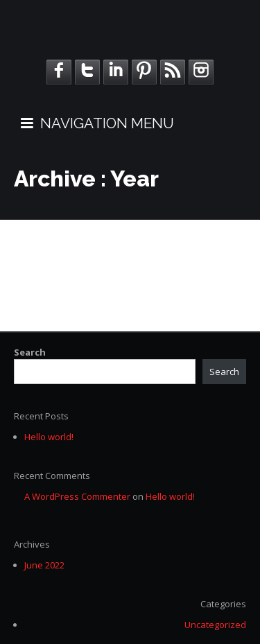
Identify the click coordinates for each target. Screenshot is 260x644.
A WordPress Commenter (77, 496)
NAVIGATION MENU (97, 123)
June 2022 (44, 565)
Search (30, 352)
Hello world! (49, 437)
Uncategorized (215, 625)
